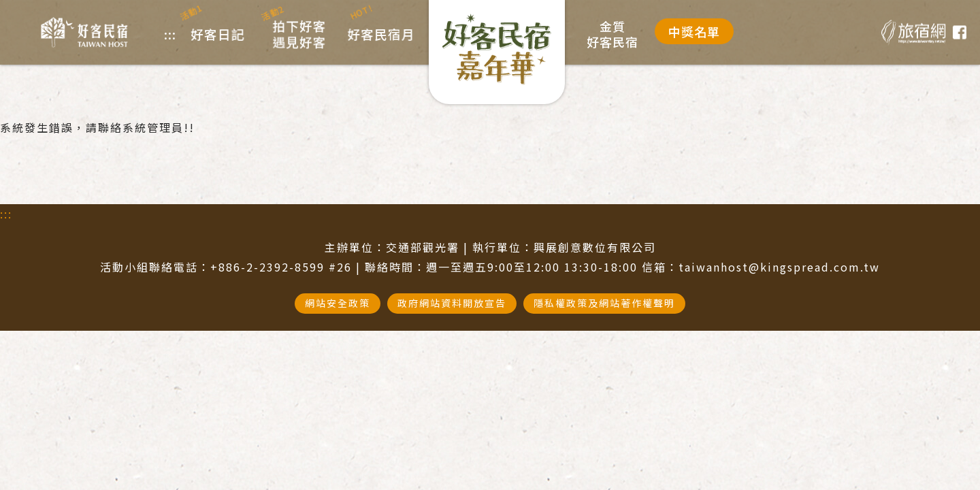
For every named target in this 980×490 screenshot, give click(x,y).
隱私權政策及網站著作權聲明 (604, 303)
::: (6, 214)
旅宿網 (914, 32)
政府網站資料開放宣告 (452, 303)
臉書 (960, 33)
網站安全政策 (338, 303)
